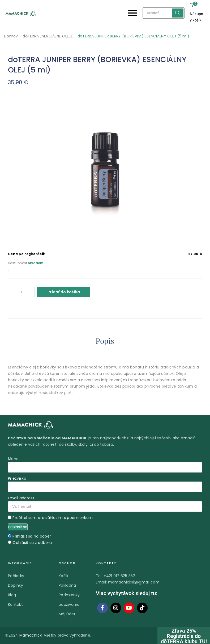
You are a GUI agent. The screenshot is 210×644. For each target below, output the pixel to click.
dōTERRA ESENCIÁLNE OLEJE (48, 36)
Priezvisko (17, 479)
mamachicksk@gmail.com (134, 582)
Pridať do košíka (64, 292)
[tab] (105, 342)
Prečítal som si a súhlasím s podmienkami (53, 518)
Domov (11, 36)
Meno (13, 459)
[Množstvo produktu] (21, 292)
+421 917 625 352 (119, 576)
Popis (105, 341)
